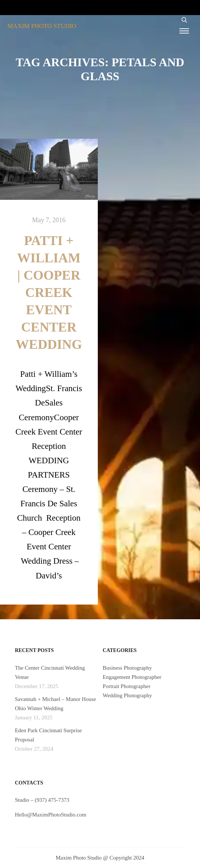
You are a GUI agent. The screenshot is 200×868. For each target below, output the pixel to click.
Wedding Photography (127, 695)
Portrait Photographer (126, 686)
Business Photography (127, 668)
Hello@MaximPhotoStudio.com (50, 815)
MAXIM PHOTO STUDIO (42, 26)
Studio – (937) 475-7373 (42, 800)
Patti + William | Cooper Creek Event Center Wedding (49, 293)
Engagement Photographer (132, 677)
